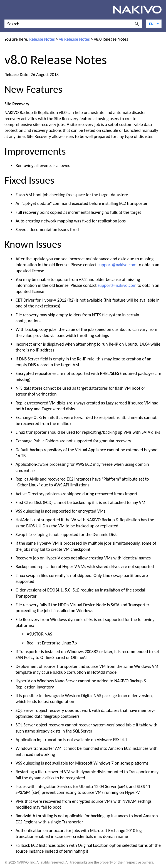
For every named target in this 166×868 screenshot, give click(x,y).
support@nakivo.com (117, 265)
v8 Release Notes (74, 39)
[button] (137, 24)
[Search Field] (73, 24)
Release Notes (42, 39)
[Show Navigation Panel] (8, 10)
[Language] (154, 24)
